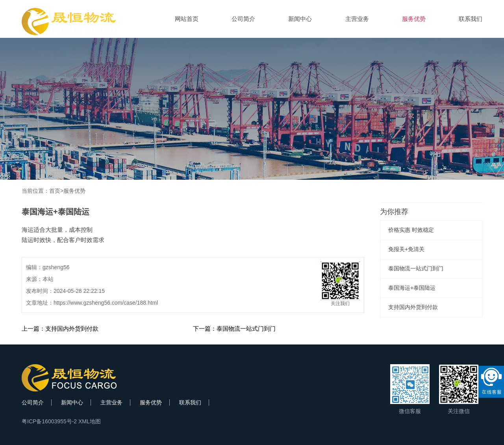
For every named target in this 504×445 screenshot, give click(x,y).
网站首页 (187, 19)
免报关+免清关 (406, 249)
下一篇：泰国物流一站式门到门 (234, 329)
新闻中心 (300, 19)
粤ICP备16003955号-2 (49, 421)
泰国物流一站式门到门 (416, 268)
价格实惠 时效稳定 (411, 230)
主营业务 (357, 19)
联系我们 (471, 19)
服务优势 (414, 19)
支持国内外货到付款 (413, 307)
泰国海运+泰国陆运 (412, 288)
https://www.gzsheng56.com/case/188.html (106, 303)
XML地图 (90, 421)
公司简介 (243, 19)
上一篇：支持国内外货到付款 (60, 329)
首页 (55, 191)
